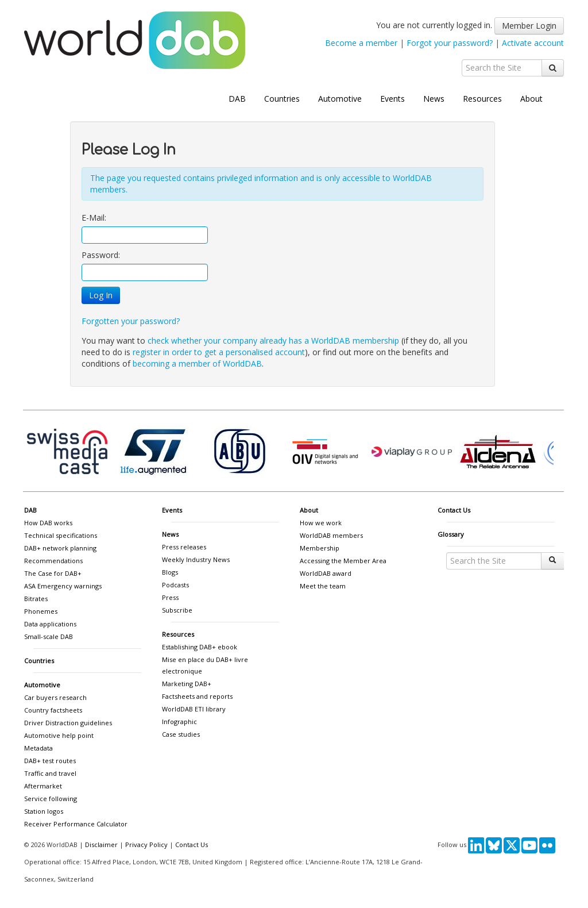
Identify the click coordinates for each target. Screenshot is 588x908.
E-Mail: (94, 218)
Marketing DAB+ (187, 684)
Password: (101, 255)
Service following (51, 799)
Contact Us (454, 510)
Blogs (170, 572)
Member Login (529, 26)
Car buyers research (55, 697)
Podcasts (175, 585)
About (531, 99)
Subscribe (177, 610)
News (434, 99)
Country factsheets (53, 710)
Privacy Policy (146, 844)
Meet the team (323, 586)
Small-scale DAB (49, 636)
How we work (321, 523)
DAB (237, 99)
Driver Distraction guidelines (68, 723)
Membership (320, 548)
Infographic (179, 722)
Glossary (451, 534)
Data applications (50, 624)
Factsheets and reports (197, 696)
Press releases (184, 547)
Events (392, 99)
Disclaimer (101, 844)
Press (170, 597)
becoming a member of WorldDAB (197, 363)
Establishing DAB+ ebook (200, 647)
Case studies (181, 734)
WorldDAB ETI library (194, 709)
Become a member (361, 43)
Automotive (340, 99)
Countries (282, 99)
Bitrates (36, 599)
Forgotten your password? (131, 321)
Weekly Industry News (196, 559)
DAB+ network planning (60, 548)
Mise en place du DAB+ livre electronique (205, 665)
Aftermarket (43, 786)
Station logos (44, 811)
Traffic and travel (50, 773)
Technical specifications (61, 535)
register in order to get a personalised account (219, 352)
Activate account (533, 43)
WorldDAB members (331, 535)
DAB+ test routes (50, 761)
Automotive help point (59, 735)
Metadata (38, 748)
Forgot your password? (450, 43)
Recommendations (53, 561)
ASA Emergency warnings (63, 586)
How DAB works (48, 523)
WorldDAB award (326, 573)
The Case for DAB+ (53, 573)
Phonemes (41, 611)
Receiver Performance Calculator (76, 824)
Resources (482, 99)
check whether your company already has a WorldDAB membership (273, 340)
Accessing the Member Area (343, 561)
